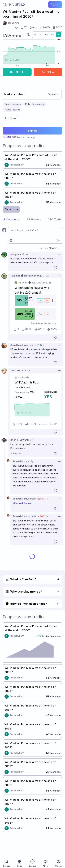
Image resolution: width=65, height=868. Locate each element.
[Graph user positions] (28, 35)
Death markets (13, 104)
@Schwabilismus (22, 503)
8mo (25, 254)
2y (48, 276)
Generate (53, 94)
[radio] (35, 35)
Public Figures (12, 110)
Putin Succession (35, 104)
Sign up (55, 4)
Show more (11, 209)
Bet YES (17, 72)
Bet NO (48, 72)
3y (29, 370)
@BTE (16, 466)
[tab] (12, 220)
